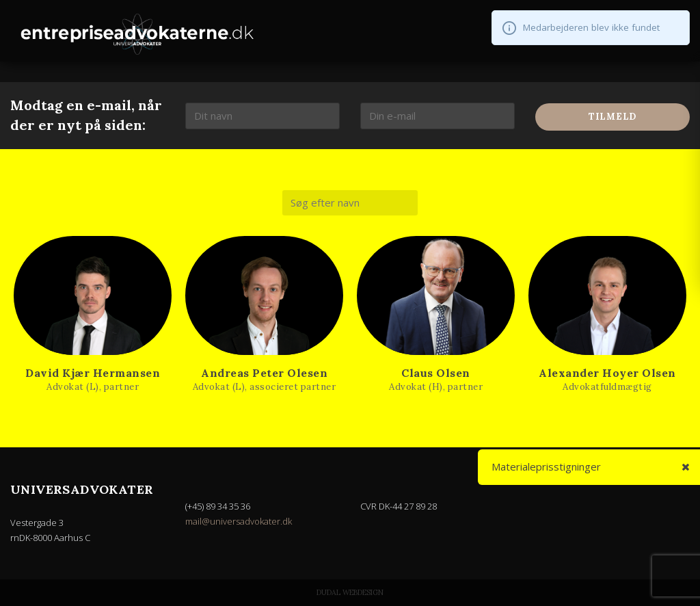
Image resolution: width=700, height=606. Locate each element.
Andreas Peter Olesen (264, 373)
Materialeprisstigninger (547, 466)
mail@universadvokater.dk (239, 521)
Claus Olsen (436, 373)
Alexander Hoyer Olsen (607, 373)
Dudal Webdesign (350, 592)
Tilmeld (612, 117)
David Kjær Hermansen (93, 373)
